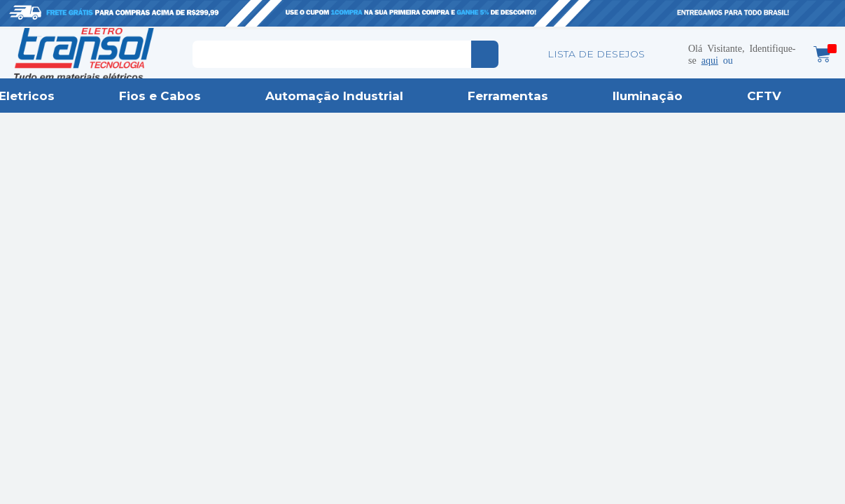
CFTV (764, 96)
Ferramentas (508, 96)
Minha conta (667, 54)
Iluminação (648, 96)
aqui (710, 59)
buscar (485, 54)
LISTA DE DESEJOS (596, 54)
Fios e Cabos (160, 96)
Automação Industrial (334, 96)
